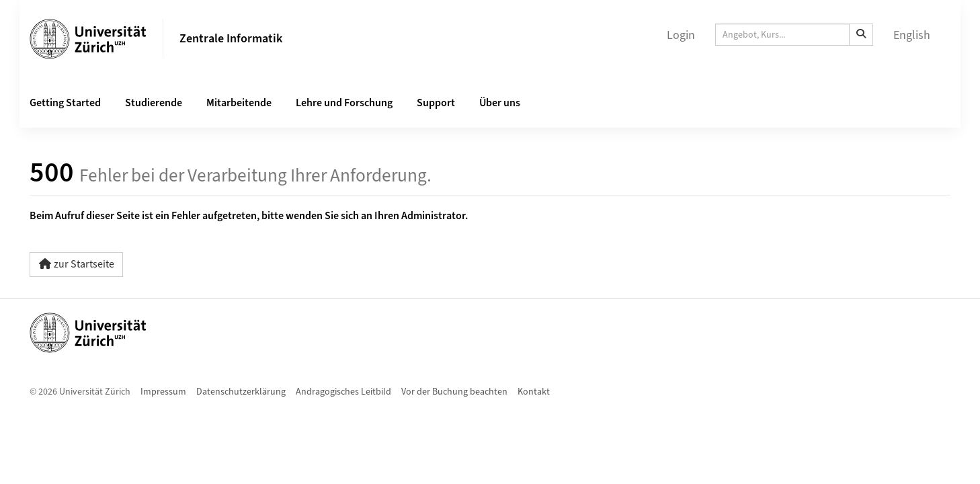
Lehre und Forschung (344, 103)
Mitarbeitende (239, 103)
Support (436, 103)
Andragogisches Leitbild (343, 392)
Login (681, 35)
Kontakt (534, 392)
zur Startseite (76, 264)
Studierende (154, 103)
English (912, 35)
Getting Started (65, 103)
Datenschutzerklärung (241, 392)
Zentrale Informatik (231, 39)
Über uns (500, 103)
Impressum (163, 392)
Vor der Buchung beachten (454, 392)
